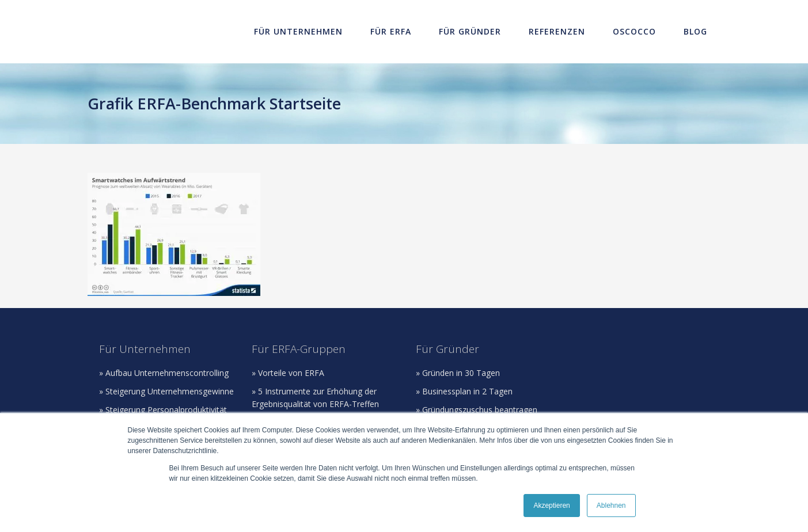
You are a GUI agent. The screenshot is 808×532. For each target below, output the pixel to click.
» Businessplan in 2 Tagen (464, 391)
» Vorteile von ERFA (288, 373)
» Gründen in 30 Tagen (458, 373)
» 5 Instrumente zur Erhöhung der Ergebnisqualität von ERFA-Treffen (315, 398)
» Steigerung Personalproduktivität (163, 410)
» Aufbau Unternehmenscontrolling (164, 373)
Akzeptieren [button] (551, 506)
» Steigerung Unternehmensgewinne (166, 391)
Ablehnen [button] (611, 506)
